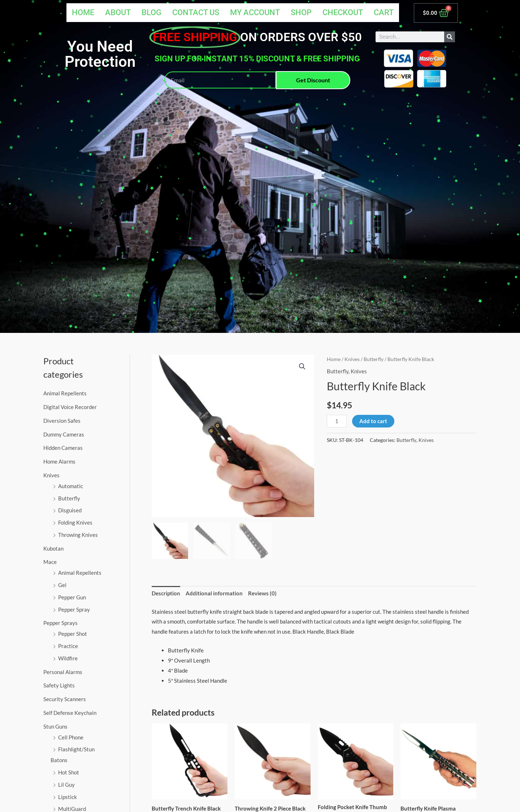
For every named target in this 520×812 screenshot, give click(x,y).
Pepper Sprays (60, 623)
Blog (150, 12)
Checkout (343, 12)
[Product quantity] (337, 421)
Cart (385, 12)
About (117, 12)
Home (82, 12)
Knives (51, 475)
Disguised (70, 510)
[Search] (450, 37)
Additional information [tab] (214, 593)
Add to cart (373, 421)
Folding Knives (75, 522)
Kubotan (53, 548)
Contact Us (195, 12)
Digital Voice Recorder (70, 407)
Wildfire (68, 658)
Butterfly (69, 498)
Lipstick (68, 797)
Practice (68, 646)
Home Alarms (59, 461)
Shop (302, 12)
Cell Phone (71, 737)
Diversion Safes (62, 421)
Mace (50, 562)
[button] (302, 366)
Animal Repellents (65, 393)
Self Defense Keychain (70, 713)
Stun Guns (55, 726)
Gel (62, 585)
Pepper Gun (72, 597)
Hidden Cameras (63, 448)
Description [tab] (166, 593)
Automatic (71, 486)
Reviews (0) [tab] (262, 593)
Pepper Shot (73, 634)
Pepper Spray (74, 609)
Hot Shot (69, 772)
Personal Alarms (63, 672)
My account (255, 12)
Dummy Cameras (64, 434)
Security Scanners (65, 699)
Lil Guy (66, 785)
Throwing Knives (78, 535)
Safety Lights (59, 685)
